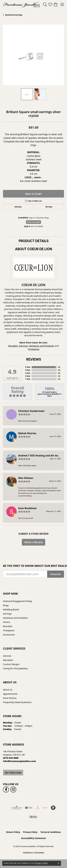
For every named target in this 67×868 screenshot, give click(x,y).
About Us (8, 690)
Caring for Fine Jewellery (15, 668)
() (59, 367)
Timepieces (33, 349)
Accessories (9, 635)
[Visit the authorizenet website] (53, 808)
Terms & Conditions (51, 832)
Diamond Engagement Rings (18, 601)
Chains (6, 622)
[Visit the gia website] (29, 808)
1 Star (28, 379)
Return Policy (13, 832)
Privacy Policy (30, 832)
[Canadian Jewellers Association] (33, 817)
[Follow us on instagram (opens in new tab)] (13, 789)
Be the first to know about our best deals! (33, 566)
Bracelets (13, 346)
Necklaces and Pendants (41, 346)
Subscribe (56, 574)
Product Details (34, 241)
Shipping (18, 207)
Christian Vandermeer (31, 411)
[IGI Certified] (45, 808)
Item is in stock (34, 222)
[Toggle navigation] (62, 4)
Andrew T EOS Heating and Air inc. (39, 456)
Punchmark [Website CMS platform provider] (39, 853)
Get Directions (13, 773)
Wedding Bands (11, 609)
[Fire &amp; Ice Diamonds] (38, 808)
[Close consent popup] (59, 863)
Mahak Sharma (27, 433)
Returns (49, 207)
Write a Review (34, 542)
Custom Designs (11, 664)
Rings (6, 605)
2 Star (28, 376)
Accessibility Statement (34, 838)
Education (8, 660)
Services (7, 656)
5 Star (28, 367)
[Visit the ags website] (17, 808)
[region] (33, 55)
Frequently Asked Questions (17, 702)
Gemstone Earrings (14, 15)
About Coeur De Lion (34, 249)
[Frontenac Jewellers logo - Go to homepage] (22, 4)
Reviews (34, 359)
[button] (45, 4)
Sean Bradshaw (27, 508)
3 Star (28, 373)
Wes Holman (26, 478)
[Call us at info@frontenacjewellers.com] (19, 761)
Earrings (23, 346)
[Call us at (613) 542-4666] (11, 758)
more (38, 177)
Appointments (10, 694)
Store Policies (10, 698)
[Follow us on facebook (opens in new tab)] (6, 789)
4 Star (28, 370)
